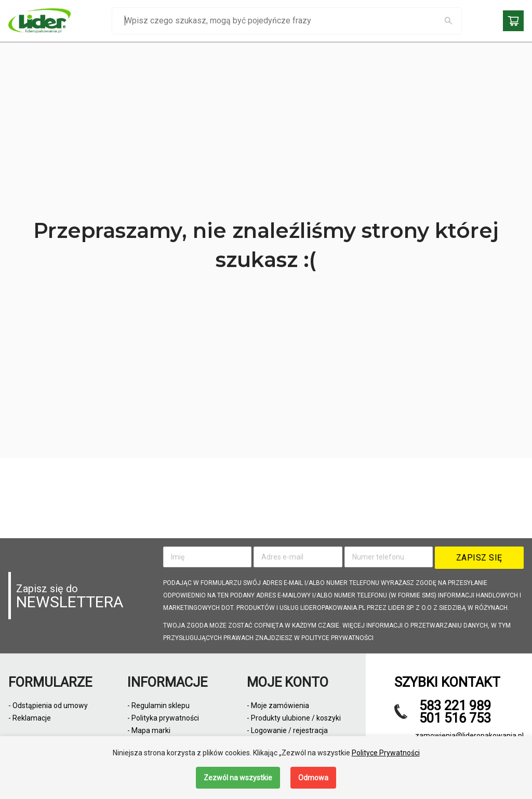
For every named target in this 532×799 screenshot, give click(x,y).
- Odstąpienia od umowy (48, 705)
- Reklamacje (30, 718)
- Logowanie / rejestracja (287, 730)
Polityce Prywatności (386, 753)
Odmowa (313, 778)
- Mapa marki (149, 730)
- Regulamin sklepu (158, 705)
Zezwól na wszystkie (238, 778)
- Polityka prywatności (163, 718)
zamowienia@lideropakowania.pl (469, 736)
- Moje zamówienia (278, 705)
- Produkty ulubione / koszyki (294, 718)
